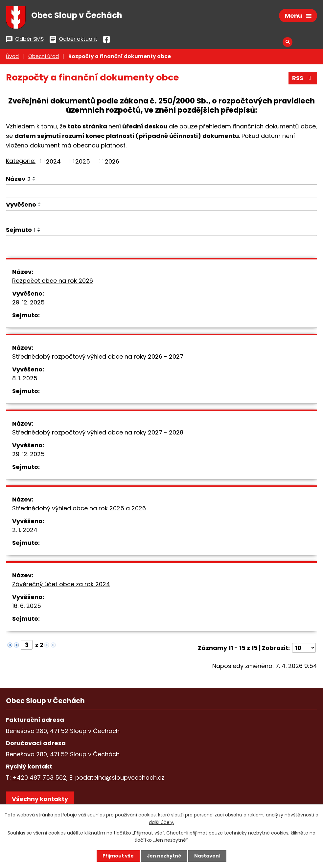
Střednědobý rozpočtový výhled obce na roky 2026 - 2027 (98, 357)
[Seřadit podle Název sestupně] (34, 181)
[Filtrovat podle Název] (161, 191)
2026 (112, 162)
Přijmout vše (118, 856)
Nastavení (208, 856)
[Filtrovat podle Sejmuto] (161, 243)
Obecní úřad (44, 57)
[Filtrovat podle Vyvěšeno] (161, 218)
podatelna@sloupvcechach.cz (120, 779)
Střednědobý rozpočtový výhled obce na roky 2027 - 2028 (98, 433)
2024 (53, 162)
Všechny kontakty (40, 800)
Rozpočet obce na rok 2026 (53, 282)
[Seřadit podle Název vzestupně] (34, 178)
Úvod (12, 57)
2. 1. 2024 (25, 531)
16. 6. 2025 (27, 607)
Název (18, 179)
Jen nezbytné (164, 856)
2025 (83, 162)
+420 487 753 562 (39, 779)
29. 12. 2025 (28, 303)
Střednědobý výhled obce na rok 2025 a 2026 (79, 509)
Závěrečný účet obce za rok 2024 (61, 585)
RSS (303, 79)
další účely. (161, 822)
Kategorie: (21, 161)
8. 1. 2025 (25, 379)
